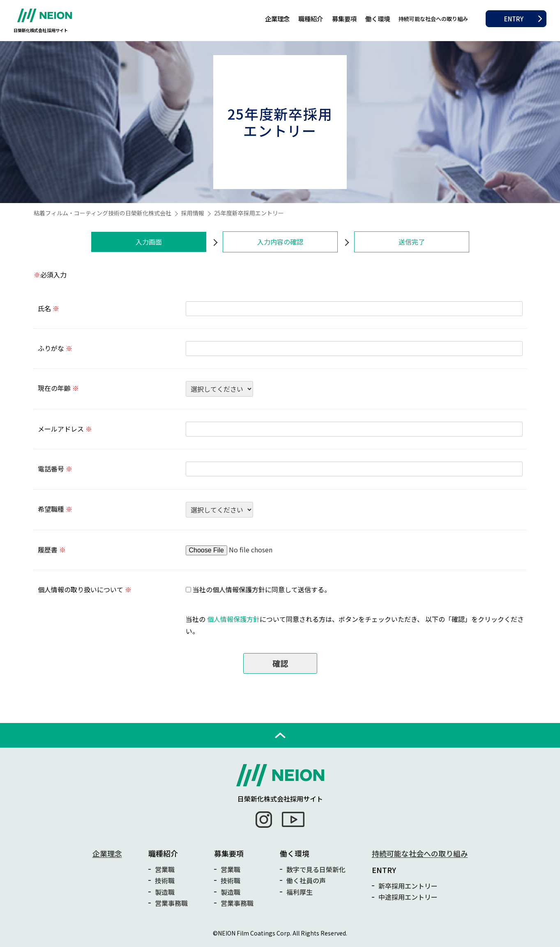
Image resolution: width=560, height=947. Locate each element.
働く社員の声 (306, 880)
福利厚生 (300, 892)
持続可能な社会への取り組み (433, 19)
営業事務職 (171, 903)
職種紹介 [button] (311, 18)
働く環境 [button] (378, 18)
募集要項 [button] (344, 18)
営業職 (165, 869)
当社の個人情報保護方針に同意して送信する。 (262, 589)
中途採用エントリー (408, 897)
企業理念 (277, 18)
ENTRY (514, 18)
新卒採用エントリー (408, 886)
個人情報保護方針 (233, 619)
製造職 (165, 892)
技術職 (165, 880)
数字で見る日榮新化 (316, 869)
